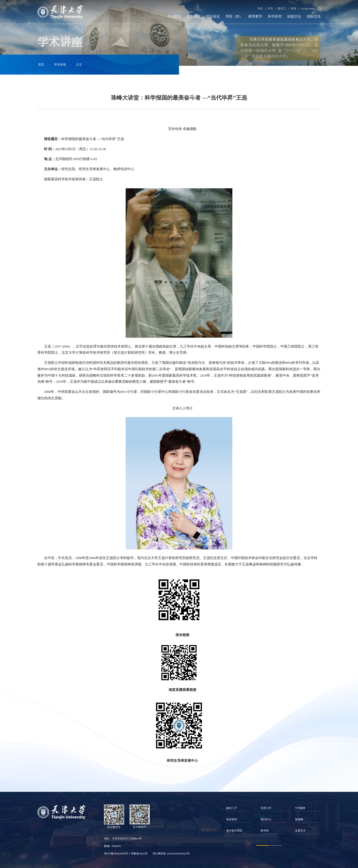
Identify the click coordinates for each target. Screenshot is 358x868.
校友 (294, 8)
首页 (41, 64)
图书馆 (265, 831)
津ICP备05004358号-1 (117, 853)
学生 (271, 8)
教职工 (282, 8)
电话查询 (232, 819)
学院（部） (234, 17)
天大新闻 (193, 17)
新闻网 (299, 819)
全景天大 (300, 831)
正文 (79, 64)
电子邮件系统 (234, 831)
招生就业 (213, 17)
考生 (260, 8)
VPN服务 (300, 808)
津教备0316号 (139, 853)
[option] (239, 819)
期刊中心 (266, 819)
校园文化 (294, 17)
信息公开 (266, 808)
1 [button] (263, 845)
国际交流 (314, 17)
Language (308, 8)
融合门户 (232, 808)
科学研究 (275, 17)
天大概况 (174, 17)
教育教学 (255, 17)
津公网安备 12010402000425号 (171, 853)
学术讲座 (60, 64)
